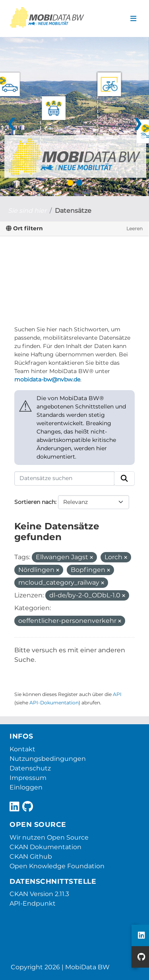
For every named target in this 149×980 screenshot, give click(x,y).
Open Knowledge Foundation (57, 866)
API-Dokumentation (54, 703)
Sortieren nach (35, 502)
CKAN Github (31, 857)
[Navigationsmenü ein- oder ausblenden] (133, 19)
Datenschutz (30, 768)
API (117, 694)
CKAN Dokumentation (45, 847)
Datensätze (73, 211)
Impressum (28, 778)
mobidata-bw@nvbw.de (47, 379)
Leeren (134, 228)
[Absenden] (124, 478)
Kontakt (22, 749)
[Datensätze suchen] (64, 478)
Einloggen (26, 787)
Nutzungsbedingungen (48, 759)
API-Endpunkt (33, 903)
